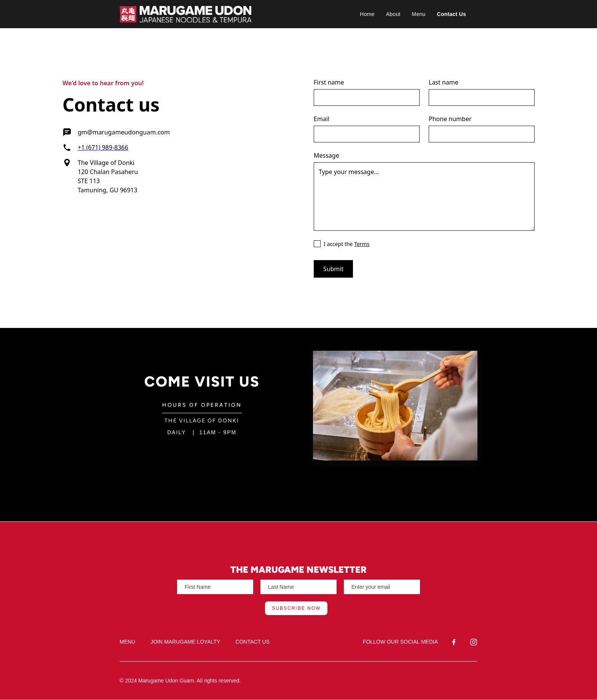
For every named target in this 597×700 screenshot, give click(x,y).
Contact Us (452, 14)
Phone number (450, 119)
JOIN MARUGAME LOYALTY (185, 642)
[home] (229, 14)
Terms (362, 244)
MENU (127, 642)
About (393, 14)
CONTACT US (252, 642)
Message (326, 155)
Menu (419, 14)
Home (367, 14)
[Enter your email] (215, 587)
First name (329, 82)
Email (322, 119)
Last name (444, 82)
